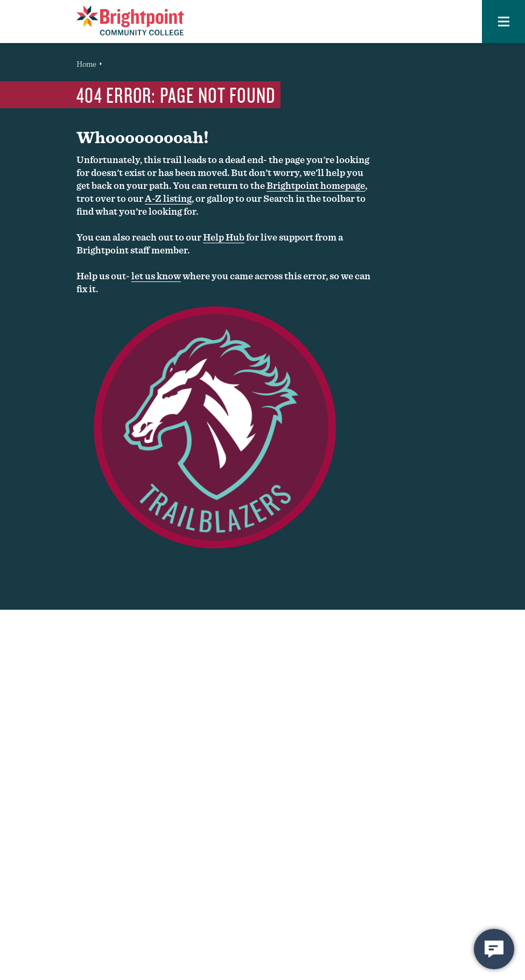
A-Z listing (168, 198)
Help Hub (224, 237)
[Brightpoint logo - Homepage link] (130, 20)
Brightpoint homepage (316, 185)
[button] (503, 22)
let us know (156, 276)
